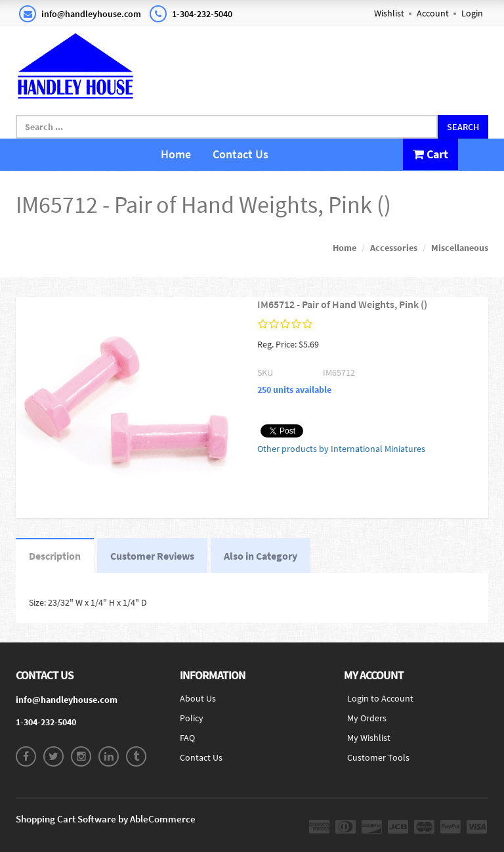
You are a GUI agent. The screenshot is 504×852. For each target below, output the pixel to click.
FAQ (187, 738)
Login (472, 13)
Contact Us (241, 154)
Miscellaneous (460, 248)
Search (463, 127)
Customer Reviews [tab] (152, 556)
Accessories (394, 248)
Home (176, 154)
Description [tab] (55, 556)
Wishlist (389, 13)
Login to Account (380, 698)
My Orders (367, 718)
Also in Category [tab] (261, 556)
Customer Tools (378, 757)
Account (433, 13)
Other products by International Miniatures (341, 449)
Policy (192, 718)
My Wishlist (369, 738)
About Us (198, 698)
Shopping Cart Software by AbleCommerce (106, 819)
